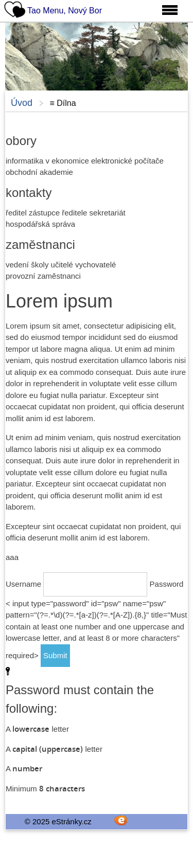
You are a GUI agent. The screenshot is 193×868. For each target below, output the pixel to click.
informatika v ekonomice (47, 161)
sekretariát (108, 213)
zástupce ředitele (58, 213)
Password (167, 584)
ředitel (16, 213)
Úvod (22, 103)
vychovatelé (95, 265)
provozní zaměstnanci (43, 276)
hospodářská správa (40, 224)
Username (23, 584)
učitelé (62, 265)
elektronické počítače (127, 161)
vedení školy (27, 265)
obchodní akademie (39, 172)
